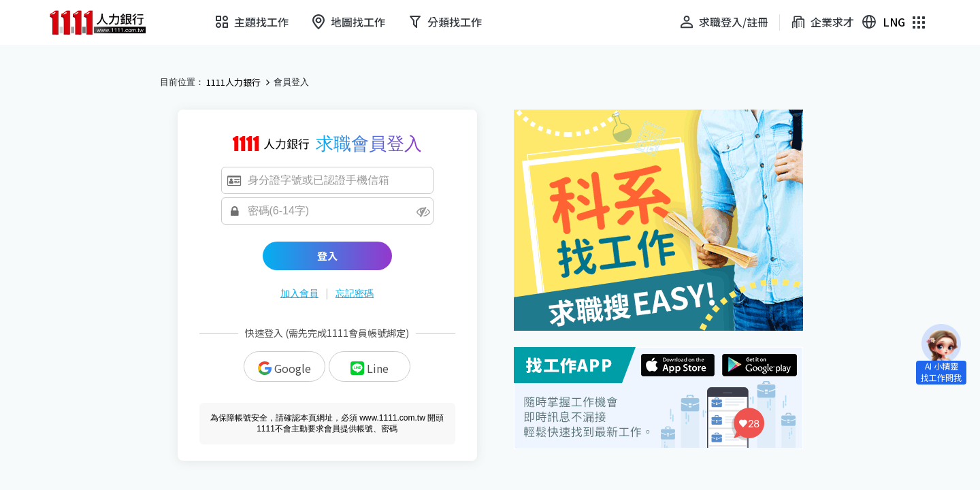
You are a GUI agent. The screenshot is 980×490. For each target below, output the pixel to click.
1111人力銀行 (233, 82)
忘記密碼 (355, 293)
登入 (327, 256)
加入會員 (299, 293)
